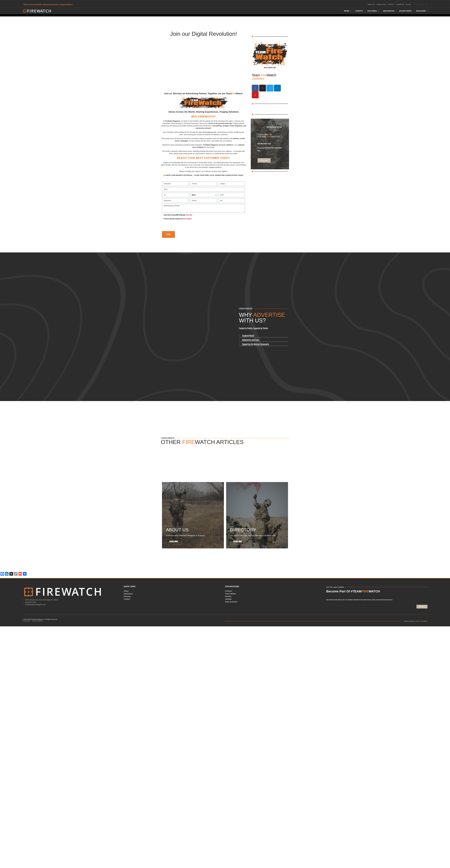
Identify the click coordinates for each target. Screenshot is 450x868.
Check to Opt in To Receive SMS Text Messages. (178, 215)
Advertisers (405, 11)
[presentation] (179, 226)
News (348, 11)
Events (359, 11)
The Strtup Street (421, 623)
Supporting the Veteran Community (256, 345)
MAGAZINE (422, 11)
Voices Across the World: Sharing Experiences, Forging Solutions (48, 5)
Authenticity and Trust (251, 340)
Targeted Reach (248, 336)
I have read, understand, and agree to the (178, 219)
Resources (389, 11)
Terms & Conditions (187, 219)
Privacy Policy (189, 215)
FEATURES (373, 11)
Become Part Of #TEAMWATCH (353, 593)
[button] (263, 336)
